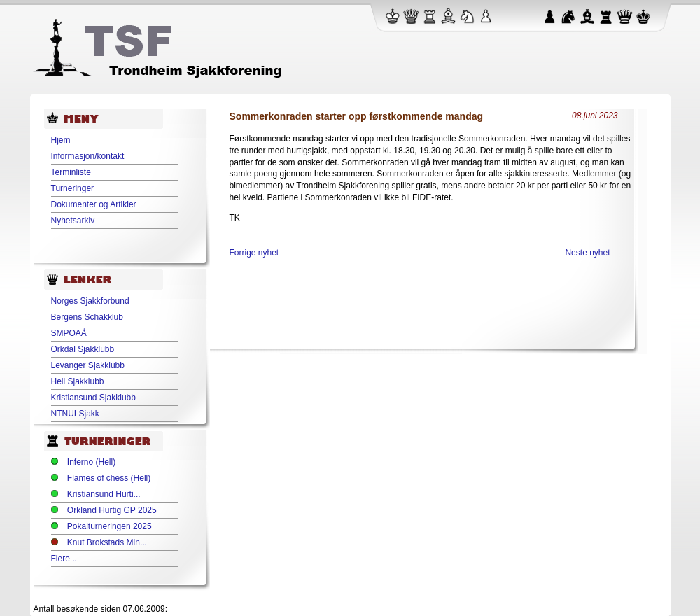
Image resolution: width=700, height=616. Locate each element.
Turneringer (73, 188)
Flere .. (64, 559)
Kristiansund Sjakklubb (93, 398)
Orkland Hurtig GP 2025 (112, 510)
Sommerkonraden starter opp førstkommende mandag (357, 116)
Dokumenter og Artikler (94, 204)
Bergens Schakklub (87, 317)
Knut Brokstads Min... (107, 542)
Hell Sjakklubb (78, 381)
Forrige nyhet (254, 253)
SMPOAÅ (69, 333)
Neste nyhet (587, 253)
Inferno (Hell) (91, 462)
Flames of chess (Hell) (109, 478)
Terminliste (71, 172)
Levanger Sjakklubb (88, 365)
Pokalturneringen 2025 (110, 526)
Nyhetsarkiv (73, 220)
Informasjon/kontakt (88, 156)
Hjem (61, 140)
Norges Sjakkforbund (90, 301)
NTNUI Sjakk (75, 414)
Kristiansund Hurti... (104, 494)
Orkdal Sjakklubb (83, 349)
